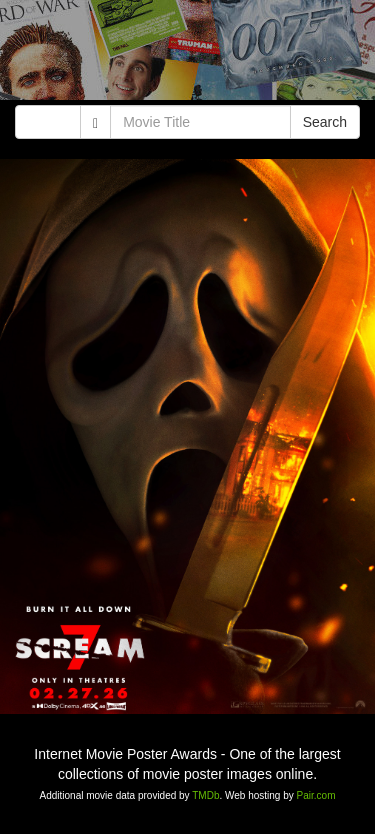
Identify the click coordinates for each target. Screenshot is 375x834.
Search (325, 122)
